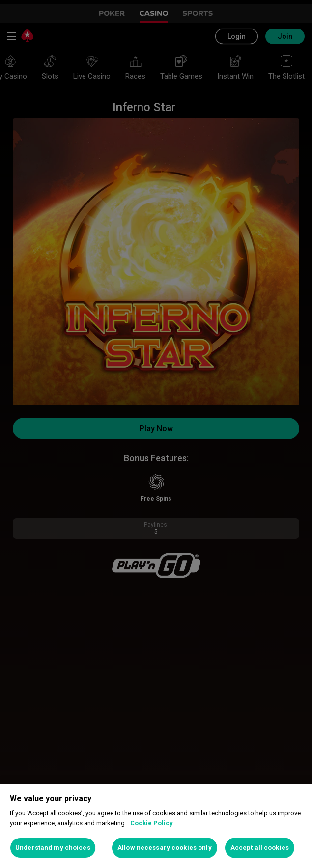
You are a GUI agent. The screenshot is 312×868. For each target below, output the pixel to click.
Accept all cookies (260, 848)
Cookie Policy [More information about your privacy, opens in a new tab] (152, 823)
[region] (156, 826)
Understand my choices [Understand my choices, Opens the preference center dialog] (53, 848)
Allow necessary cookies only (165, 848)
